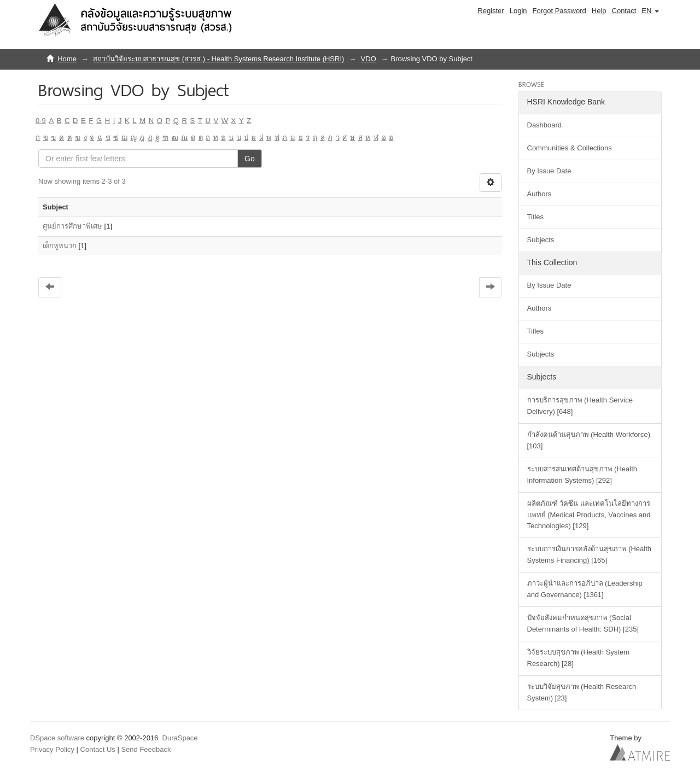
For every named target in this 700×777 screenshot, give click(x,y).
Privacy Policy (52, 749)
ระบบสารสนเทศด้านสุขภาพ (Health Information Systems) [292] (582, 475)
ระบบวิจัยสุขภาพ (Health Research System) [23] (582, 692)
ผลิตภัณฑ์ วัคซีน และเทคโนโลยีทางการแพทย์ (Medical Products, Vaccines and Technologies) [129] (589, 515)
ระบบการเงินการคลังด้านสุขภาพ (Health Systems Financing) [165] (590, 554)
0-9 (41, 121)
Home (67, 59)
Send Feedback (146, 749)
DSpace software (57, 738)
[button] (650, 11)
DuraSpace (180, 738)
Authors (539, 194)
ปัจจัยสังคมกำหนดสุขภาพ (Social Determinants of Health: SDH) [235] (583, 623)
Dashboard (545, 125)
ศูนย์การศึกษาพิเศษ (72, 226)
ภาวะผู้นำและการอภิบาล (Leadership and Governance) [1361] (585, 589)
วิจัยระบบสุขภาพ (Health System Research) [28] (578, 658)
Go (250, 159)
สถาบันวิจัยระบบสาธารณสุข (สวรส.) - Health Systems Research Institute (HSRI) (218, 59)
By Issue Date (549, 171)
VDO (369, 59)
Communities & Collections (570, 148)
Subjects (541, 240)
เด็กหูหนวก (60, 246)
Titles (536, 217)
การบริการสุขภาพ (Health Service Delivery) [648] (580, 406)
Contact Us (98, 749)
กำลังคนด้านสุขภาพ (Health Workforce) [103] (589, 440)
